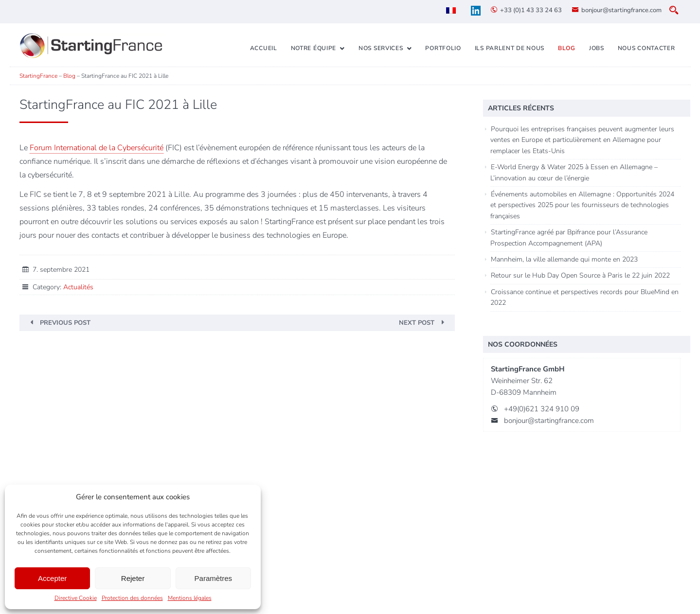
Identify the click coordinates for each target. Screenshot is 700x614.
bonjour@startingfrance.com (621, 10)
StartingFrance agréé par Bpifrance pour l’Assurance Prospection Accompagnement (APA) (569, 237)
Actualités (78, 287)
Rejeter (133, 578)
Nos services (381, 48)
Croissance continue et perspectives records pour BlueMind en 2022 (584, 297)
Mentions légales (190, 598)
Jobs (597, 48)
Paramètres (214, 578)
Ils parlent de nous (510, 48)
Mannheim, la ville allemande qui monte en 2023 (564, 259)
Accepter (52, 578)
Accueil (264, 48)
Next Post (417, 323)
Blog (567, 48)
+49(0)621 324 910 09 (542, 409)
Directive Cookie (76, 598)
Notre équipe (314, 48)
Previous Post (65, 323)
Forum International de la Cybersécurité (97, 148)
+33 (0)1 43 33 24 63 (531, 10)
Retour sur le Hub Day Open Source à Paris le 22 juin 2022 (580, 275)
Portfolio (443, 48)
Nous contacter (646, 48)
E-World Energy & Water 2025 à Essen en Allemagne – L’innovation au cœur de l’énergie (574, 172)
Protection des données (132, 598)
